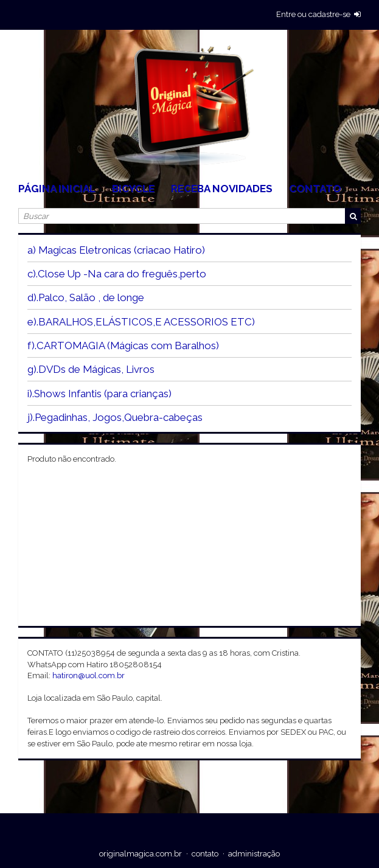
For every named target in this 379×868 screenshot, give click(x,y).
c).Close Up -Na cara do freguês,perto (117, 274)
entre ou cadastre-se (313, 14)
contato (205, 854)
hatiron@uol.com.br (89, 675)
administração (254, 854)
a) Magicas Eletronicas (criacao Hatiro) (116, 250)
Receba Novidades (222, 189)
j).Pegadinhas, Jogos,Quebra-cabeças (115, 417)
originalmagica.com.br (141, 854)
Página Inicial (57, 189)
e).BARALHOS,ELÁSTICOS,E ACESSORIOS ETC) (141, 322)
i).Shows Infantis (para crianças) (99, 394)
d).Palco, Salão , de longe (86, 297)
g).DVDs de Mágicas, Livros (91, 369)
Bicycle (133, 189)
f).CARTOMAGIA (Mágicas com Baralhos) (123, 345)
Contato (315, 189)
